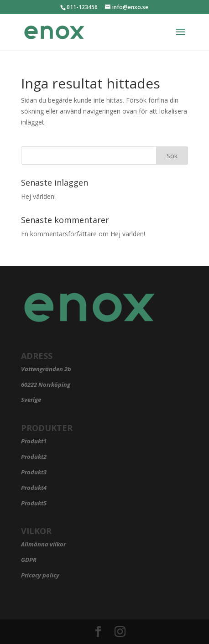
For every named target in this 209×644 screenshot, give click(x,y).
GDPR (29, 560)
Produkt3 (34, 472)
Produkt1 (34, 441)
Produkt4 (34, 488)
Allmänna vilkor (43, 544)
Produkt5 (34, 503)
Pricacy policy (40, 575)
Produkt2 (34, 457)
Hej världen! (38, 196)
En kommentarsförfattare (59, 234)
